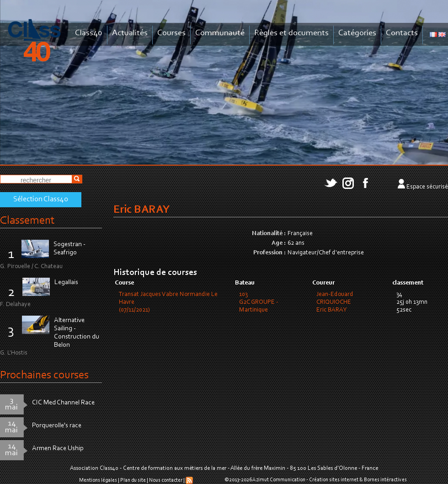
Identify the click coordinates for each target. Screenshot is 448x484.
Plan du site (133, 480)
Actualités (130, 33)
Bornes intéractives (385, 480)
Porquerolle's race (57, 426)
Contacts (402, 33)
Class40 (89, 33)
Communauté (220, 33)
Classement (27, 221)
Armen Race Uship (58, 449)
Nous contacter (166, 480)
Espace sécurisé (427, 187)
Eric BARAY (331, 310)
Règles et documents (291, 33)
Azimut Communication (279, 480)
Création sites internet (334, 480)
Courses (171, 33)
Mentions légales (98, 480)
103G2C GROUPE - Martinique (259, 302)
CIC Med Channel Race (63, 403)
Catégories (357, 33)
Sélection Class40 (41, 199)
